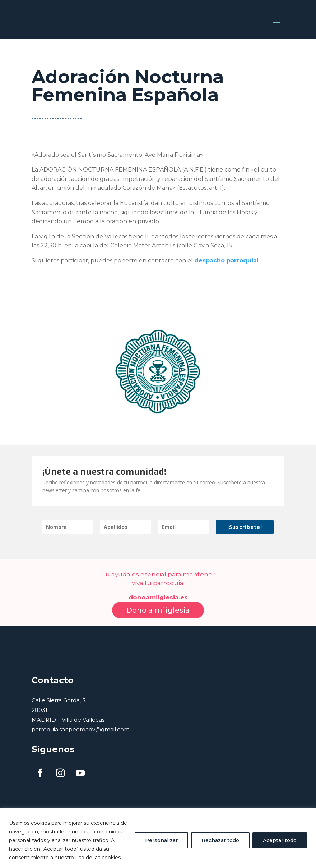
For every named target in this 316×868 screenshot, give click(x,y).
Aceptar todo (280, 840)
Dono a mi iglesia (158, 598)
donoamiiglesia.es (158, 585)
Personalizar (161, 840)
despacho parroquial (226, 249)
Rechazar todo (220, 840)
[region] (158, 838)
